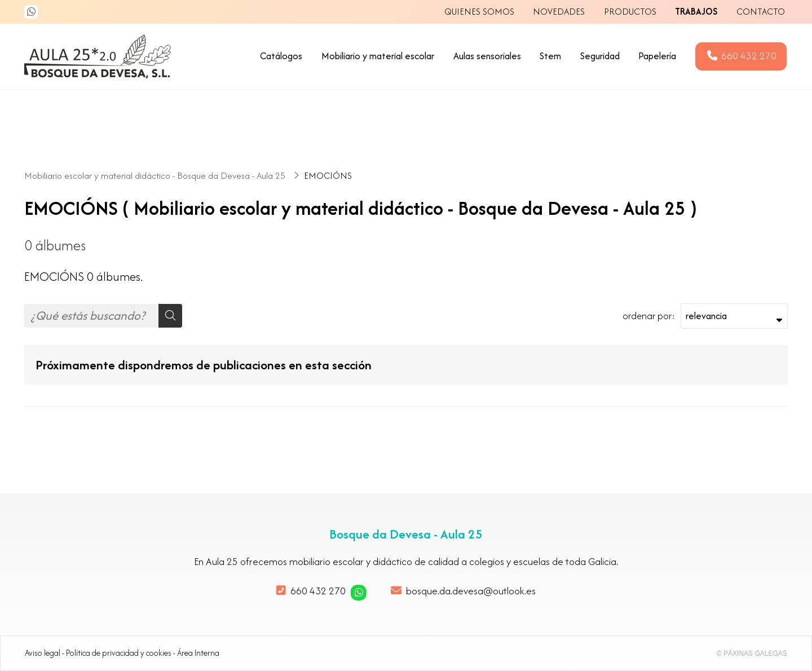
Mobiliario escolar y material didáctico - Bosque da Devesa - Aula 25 (156, 176)
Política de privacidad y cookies (119, 653)
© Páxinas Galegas (752, 654)
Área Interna (198, 653)
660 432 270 (318, 591)
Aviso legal (43, 653)
